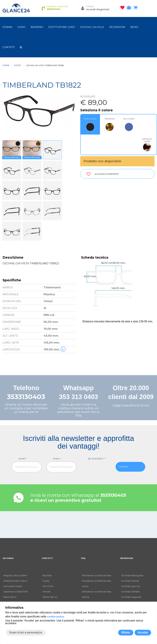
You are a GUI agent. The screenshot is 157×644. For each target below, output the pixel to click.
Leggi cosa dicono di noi (131, 405)
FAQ (83, 558)
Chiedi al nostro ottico (15, 581)
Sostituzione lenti (62, 27)
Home (6, 65)
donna (7, 27)
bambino (37, 27)
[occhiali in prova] (130, 8)
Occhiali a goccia (130, 586)
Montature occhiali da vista (97, 575)
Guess (46, 581)
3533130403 (26, 397)
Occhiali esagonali (131, 597)
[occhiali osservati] (123, 8)
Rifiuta (126, 632)
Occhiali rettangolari (132, 575)
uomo (21, 27)
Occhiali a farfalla (130, 592)
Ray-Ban (47, 575)
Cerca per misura (13, 586)
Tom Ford (48, 586)
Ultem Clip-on (50, 597)
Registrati (103, 9)
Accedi (91, 9)
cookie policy (55, 617)
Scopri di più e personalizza (26, 632)
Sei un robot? (97, 459)
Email (57, 459)
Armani (46, 592)
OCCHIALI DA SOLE (92, 27)
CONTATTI (9, 47)
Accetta (143, 632)
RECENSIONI (117, 27)
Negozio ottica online (15, 575)
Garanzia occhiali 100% (15, 592)
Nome (22, 459)
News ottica (10, 597)
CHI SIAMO (8, 558)
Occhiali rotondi (130, 581)
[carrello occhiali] (136, 8)
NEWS (134, 27)
